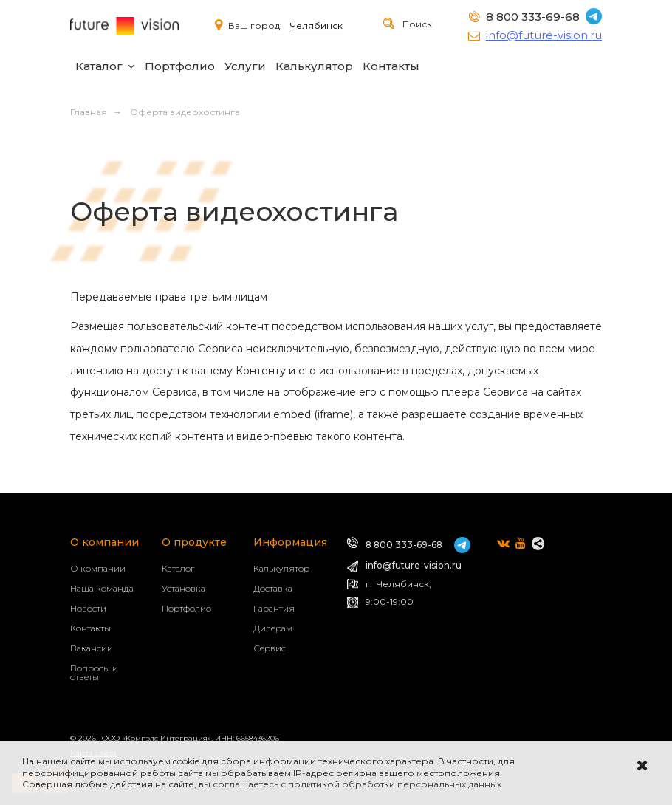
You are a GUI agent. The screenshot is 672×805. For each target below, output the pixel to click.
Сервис (270, 648)
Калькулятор (314, 66)
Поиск (416, 24)
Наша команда (102, 588)
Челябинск (316, 25)
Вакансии (92, 648)
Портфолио (180, 66)
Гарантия (274, 608)
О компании (98, 568)
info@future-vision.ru (544, 35)
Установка (184, 588)
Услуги (245, 66)
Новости (88, 608)
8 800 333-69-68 (533, 17)
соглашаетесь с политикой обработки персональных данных (357, 784)
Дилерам (273, 628)
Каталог (99, 66)
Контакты (391, 66)
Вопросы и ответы (94, 672)
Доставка (273, 588)
